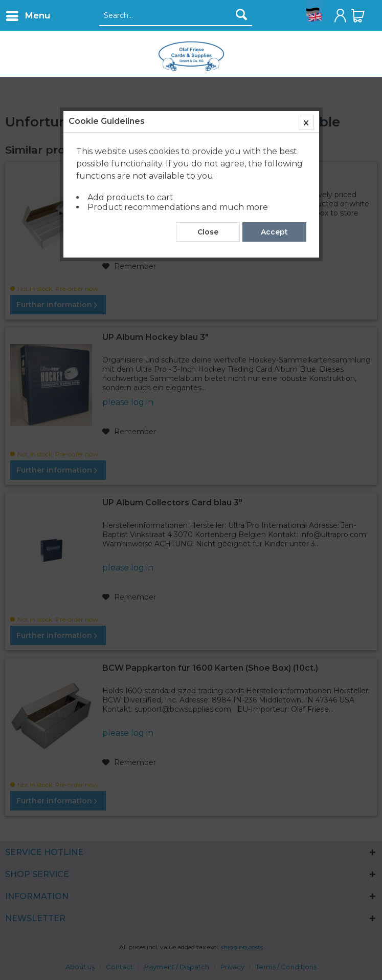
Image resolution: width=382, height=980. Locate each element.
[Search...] (176, 16)
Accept (274, 232)
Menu (28, 14)
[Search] (241, 14)
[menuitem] (28, 15)
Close (208, 232)
